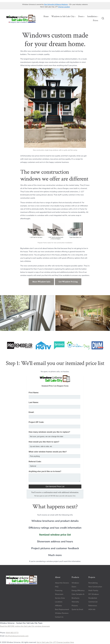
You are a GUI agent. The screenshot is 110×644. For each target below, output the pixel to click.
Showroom (59, 594)
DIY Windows (94, 594)
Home (46, 16)
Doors (81, 16)
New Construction (95, 587)
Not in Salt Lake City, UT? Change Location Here (55, 642)
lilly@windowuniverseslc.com (17, 636)
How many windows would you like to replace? (49, 432)
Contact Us (59, 617)
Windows (75, 583)
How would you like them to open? (44, 442)
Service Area (60, 598)
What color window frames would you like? (48, 452)
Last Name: (34, 402)
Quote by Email (77, 609)
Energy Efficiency (78, 591)
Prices (95, 20)
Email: (31, 412)
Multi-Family (93, 591)
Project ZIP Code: (36, 422)
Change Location (64, 7)
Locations (59, 602)
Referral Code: (35, 462)
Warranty (75, 602)
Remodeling (93, 583)
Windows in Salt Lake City (63, 16)
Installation (93, 16)
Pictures (75, 606)
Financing (59, 591)
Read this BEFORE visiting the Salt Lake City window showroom (25, 626)
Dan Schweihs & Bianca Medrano (56, 4)
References (93, 606)
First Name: (34, 393)
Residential (93, 598)
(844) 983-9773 (12, 633)
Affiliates (58, 606)
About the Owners (62, 583)
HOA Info (92, 609)
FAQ (57, 587)
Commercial (93, 602)
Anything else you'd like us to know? (45, 471)
